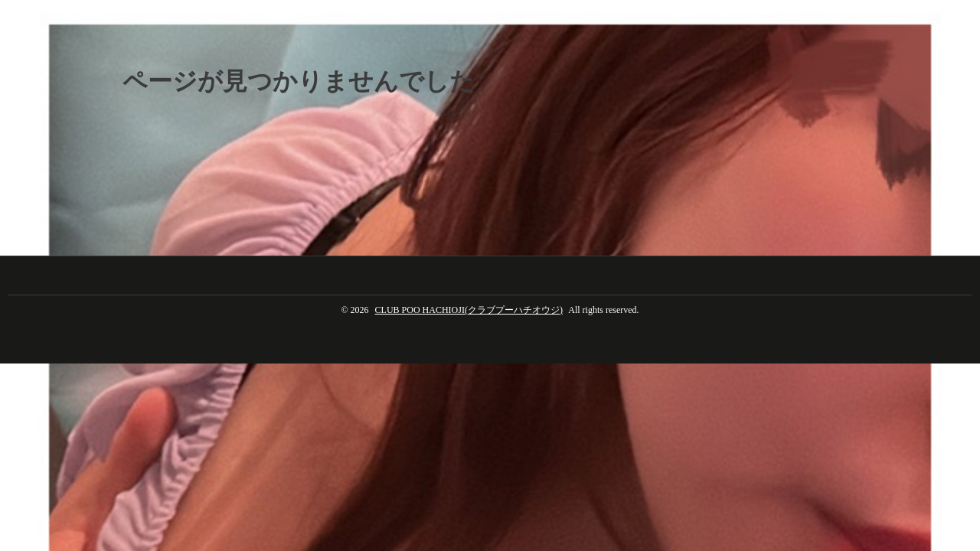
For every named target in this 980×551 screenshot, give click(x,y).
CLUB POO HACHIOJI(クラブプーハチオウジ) (469, 310)
